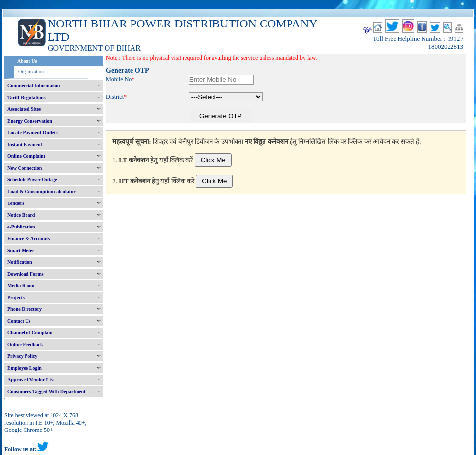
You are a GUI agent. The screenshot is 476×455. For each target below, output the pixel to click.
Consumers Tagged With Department (46, 392)
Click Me (213, 160)
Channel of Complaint (31, 333)
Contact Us (19, 321)
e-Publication (21, 227)
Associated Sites (24, 109)
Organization (31, 71)
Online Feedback (25, 344)
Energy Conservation (30, 121)
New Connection (25, 168)
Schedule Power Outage (32, 180)
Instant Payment (25, 144)
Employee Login (25, 368)
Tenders (16, 203)
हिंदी (368, 31)
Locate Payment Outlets (33, 133)
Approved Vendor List (31, 380)
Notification (20, 262)
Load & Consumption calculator (41, 191)
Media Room (21, 286)
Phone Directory (25, 309)
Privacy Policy (22, 356)
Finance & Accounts (28, 239)
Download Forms (26, 274)
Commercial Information (34, 86)
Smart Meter (21, 250)
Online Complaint (26, 156)
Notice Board (21, 215)
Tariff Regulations (26, 97)
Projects (16, 297)
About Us (27, 61)
